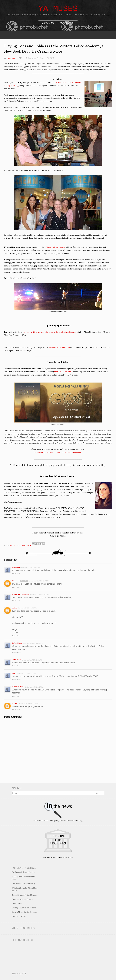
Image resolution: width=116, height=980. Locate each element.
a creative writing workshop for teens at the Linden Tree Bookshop (50, 332)
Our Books (67, 23)
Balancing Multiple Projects (22, 899)
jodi (14, 673)
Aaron (15, 703)
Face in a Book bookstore (59, 347)
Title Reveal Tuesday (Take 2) (23, 884)
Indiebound (77, 452)
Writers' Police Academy (55, 247)
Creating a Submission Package (24, 908)
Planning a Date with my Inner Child (23, 878)
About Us (48, 23)
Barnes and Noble (62, 452)
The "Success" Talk (19, 916)
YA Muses (58, 9)
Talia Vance (17, 660)
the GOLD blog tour (63, 372)
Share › (19, 574)
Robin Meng (17, 643)
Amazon (49, 452)
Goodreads (39, 452)
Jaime (15, 608)
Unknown (16, 581)
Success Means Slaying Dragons (24, 912)
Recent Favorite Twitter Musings (24, 895)
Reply (14, 574)
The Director (17, 904)
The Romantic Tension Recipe (23, 872)
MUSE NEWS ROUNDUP (21, 545)
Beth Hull (16, 567)
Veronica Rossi (18, 687)
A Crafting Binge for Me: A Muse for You (25, 889)
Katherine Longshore (20, 594)
